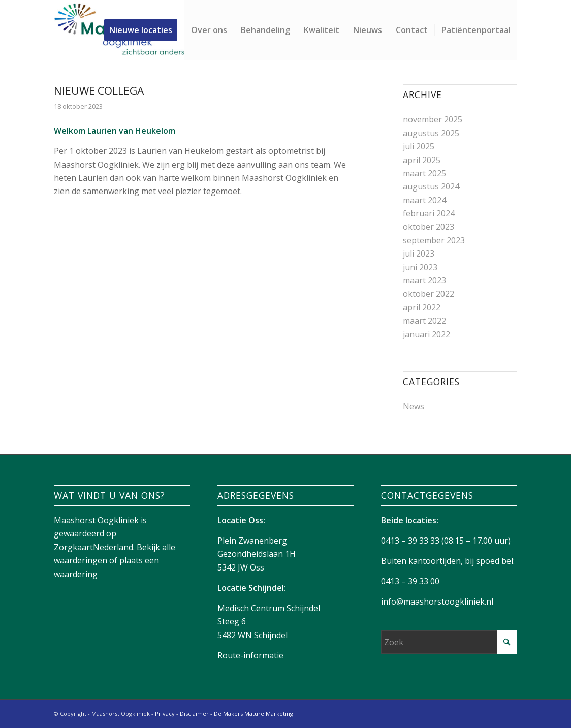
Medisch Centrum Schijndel (269, 608)
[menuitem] (144, 30)
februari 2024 (429, 213)
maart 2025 (424, 173)
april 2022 (422, 307)
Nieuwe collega (99, 91)
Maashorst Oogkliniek (96, 520)
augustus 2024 (431, 186)
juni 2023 (420, 267)
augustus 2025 (431, 133)
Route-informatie (250, 655)
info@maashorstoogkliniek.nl (437, 602)
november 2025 (433, 119)
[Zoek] (449, 642)
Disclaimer (194, 714)
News (414, 406)
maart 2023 (424, 280)
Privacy (165, 714)
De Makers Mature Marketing (253, 714)
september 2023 (434, 240)
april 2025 (422, 160)
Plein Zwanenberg (252, 541)
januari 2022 (426, 334)
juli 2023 (419, 254)
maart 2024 (424, 200)
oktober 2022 (429, 294)
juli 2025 (419, 146)
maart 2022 (424, 321)
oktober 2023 (429, 227)
